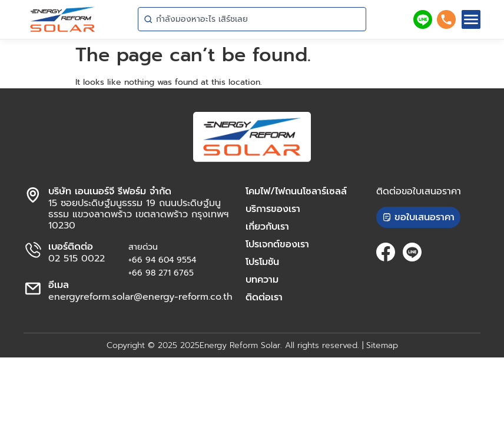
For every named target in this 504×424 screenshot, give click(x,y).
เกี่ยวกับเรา (267, 227)
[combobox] (252, 19)
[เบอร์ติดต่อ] (33, 250)
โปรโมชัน (262, 262)
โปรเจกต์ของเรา (277, 244)
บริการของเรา (273, 209)
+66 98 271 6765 (161, 273)
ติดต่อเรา (264, 297)
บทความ (262, 280)
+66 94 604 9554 (162, 260)
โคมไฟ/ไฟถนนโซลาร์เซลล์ (296, 191)
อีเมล (59, 285)
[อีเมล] (33, 289)
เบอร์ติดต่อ (71, 247)
